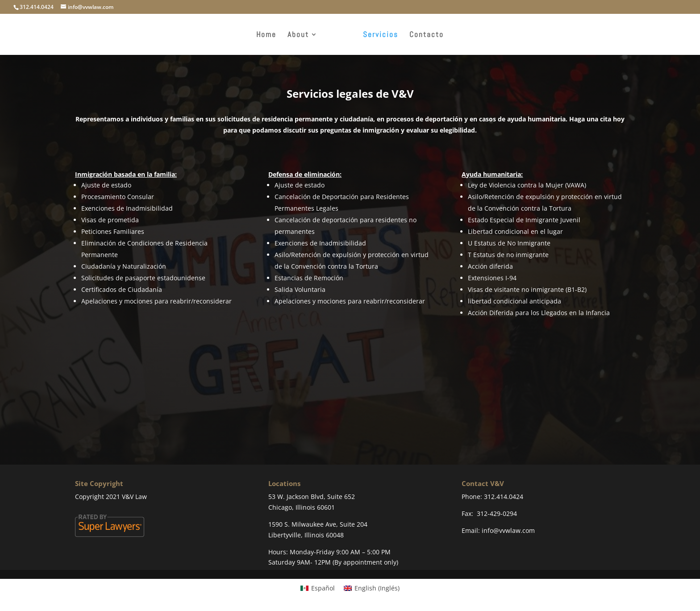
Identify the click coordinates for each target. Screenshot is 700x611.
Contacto (427, 35)
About (298, 35)
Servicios (381, 35)
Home (266, 35)
